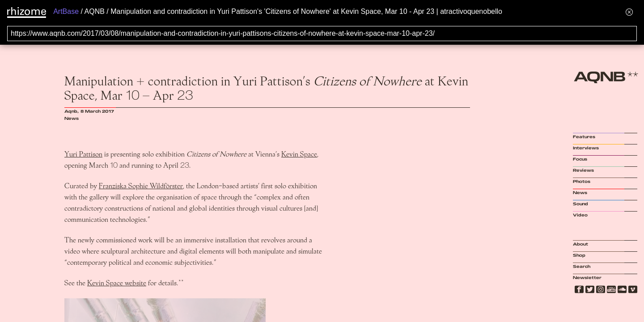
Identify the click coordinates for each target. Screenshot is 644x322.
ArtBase (66, 11)
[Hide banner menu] (629, 12)
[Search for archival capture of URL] (322, 34)
